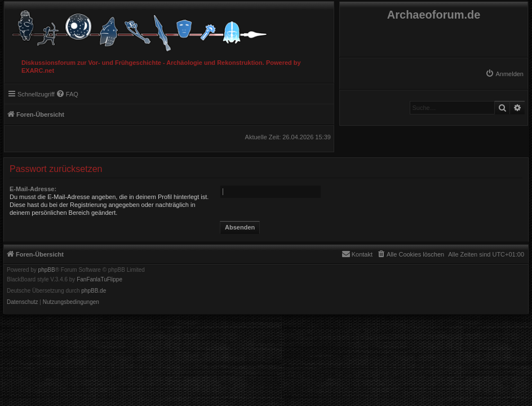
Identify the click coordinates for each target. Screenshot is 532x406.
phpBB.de (94, 291)
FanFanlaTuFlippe (99, 280)
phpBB (47, 270)
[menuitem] (504, 74)
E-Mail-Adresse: (33, 189)
